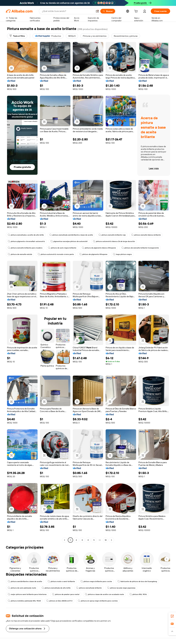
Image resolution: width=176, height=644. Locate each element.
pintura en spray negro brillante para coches (98, 601)
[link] (172, 616)
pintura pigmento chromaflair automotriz (26, 241)
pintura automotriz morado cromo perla (56, 254)
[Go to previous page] (65, 540)
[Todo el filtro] (17, 36)
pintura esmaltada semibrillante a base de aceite (71, 235)
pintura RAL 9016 (138, 594)
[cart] (137, 12)
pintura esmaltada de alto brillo (56, 588)
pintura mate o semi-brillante (61, 581)
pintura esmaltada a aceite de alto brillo (26, 235)
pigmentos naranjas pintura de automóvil (69, 241)
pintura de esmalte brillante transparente (140, 248)
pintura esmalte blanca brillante (146, 235)
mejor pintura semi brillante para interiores (27, 594)
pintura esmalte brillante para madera (25, 248)
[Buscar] (108, 11)
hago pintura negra (122, 254)
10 (106, 540)
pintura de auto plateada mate (22, 588)
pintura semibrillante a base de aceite (25, 581)
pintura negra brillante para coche (96, 581)
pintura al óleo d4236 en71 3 (59, 601)
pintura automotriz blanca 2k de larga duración (114, 241)
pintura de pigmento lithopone (93, 254)
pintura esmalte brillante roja (112, 235)
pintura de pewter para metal (66, 594)
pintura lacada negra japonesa (121, 588)
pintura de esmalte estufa (20, 254)
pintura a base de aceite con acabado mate (104, 594)
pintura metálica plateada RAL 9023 (24, 601)
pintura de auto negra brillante (62, 248)
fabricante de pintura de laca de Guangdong (137, 581)
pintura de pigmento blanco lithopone (99, 248)
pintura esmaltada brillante (89, 588)
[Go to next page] (111, 540)
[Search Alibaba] (68, 11)
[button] (97, 11)
